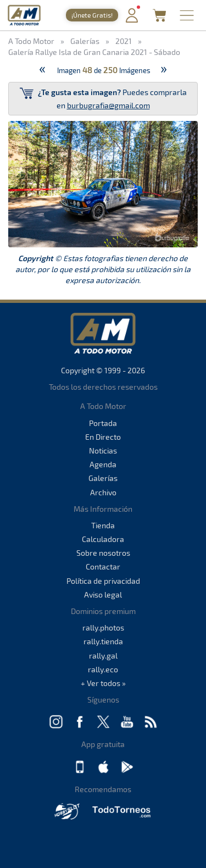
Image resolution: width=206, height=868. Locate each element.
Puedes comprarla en (103, 98)
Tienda (103, 525)
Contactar (103, 566)
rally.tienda (103, 641)
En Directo (103, 437)
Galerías (103, 478)
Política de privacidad (103, 581)
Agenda (103, 464)
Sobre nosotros (103, 553)
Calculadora (103, 539)
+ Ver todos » (103, 683)
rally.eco (103, 669)
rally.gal (103, 656)
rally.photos (103, 627)
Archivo (103, 492)
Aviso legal (103, 595)
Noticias (103, 450)
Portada (103, 423)
